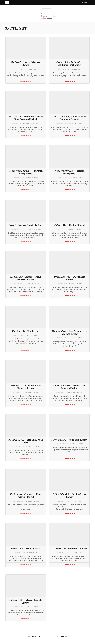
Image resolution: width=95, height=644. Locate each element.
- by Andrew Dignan (31, 69)
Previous (32, 636)
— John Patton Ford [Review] (26, 172)
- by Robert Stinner (76, 229)
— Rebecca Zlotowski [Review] (26, 601)
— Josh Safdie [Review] (69, 440)
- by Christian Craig (76, 178)
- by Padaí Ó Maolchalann (32, 229)
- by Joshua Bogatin (32, 447)
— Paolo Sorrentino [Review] (70, 548)
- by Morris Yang (32, 552)
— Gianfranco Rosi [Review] (69, 63)
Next (64, 636)
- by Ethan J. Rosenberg (32, 123)
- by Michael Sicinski (74, 69)
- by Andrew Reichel (75, 284)
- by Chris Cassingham (31, 284)
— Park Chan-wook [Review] (26, 441)
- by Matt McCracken (31, 335)
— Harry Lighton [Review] (69, 225)
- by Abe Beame (76, 501)
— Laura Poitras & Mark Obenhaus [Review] (26, 387)
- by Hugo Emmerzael (75, 338)
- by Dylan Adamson (76, 444)
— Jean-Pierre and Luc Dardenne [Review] (70, 332)
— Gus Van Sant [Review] (70, 278)
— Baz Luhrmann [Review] (70, 118)
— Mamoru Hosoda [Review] (26, 225)
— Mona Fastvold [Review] (26, 496)
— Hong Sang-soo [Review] (26, 118)
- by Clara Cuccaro (32, 392)
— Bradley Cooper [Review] (69, 496)
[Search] (80, 3)
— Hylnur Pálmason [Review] (26, 278)
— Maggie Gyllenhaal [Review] (26, 63)
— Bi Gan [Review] (26, 548)
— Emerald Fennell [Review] (70, 172)
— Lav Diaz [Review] (26, 331)
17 (58, 636)
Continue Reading (26, 81)
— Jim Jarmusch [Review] (69, 387)
